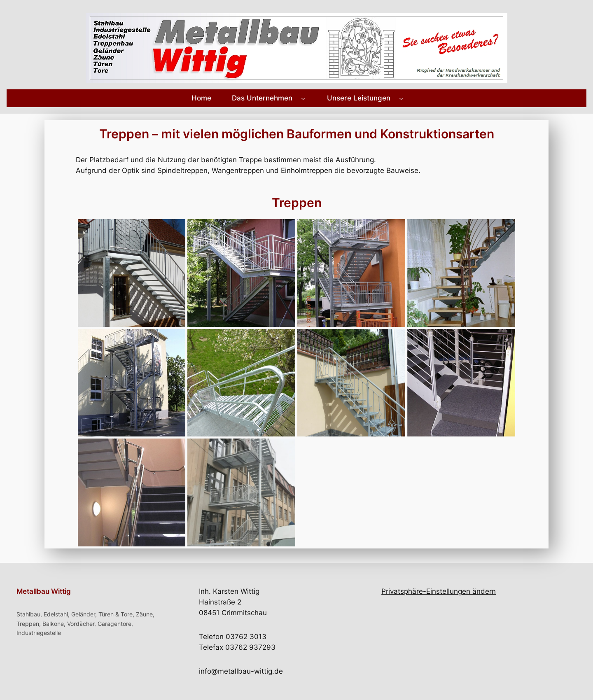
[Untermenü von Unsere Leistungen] (401, 98)
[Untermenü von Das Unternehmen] (303, 98)
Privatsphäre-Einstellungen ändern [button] (439, 591)
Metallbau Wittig (44, 591)
